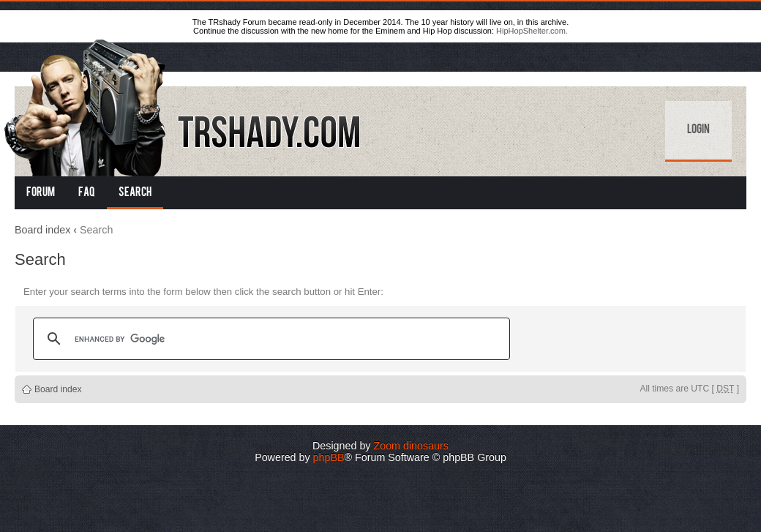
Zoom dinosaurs (411, 446)
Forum (41, 193)
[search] (269, 339)
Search (135, 193)
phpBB (329, 457)
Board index (42, 230)
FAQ (87, 193)
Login (698, 130)
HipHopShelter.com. (532, 31)
